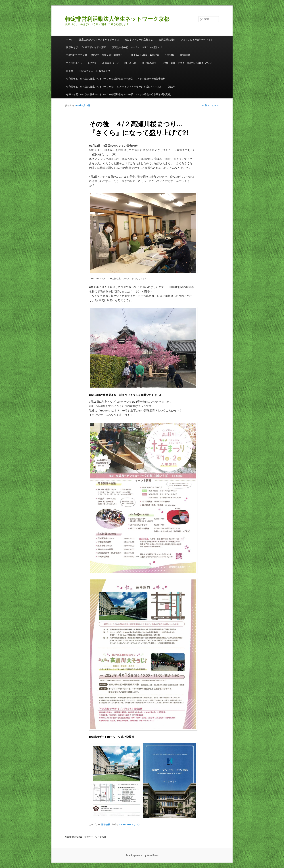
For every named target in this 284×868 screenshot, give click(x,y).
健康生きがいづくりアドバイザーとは (99, 40)
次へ (215, 105)
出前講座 (170, 55)
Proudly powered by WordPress (142, 855)
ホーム (70, 40)
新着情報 (106, 825)
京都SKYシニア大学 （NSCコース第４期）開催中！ (94, 55)
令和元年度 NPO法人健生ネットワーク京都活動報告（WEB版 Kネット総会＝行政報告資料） (117, 79)
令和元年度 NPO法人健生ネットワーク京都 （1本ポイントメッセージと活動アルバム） (114, 87)
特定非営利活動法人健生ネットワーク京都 (117, 19)
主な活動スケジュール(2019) (81, 63)
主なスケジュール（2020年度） (96, 71)
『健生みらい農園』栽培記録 (144, 55)
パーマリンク (133, 825)
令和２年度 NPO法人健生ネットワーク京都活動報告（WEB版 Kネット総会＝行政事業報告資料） (119, 94)
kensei (123, 825)
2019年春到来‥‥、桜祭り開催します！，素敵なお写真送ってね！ (177, 63)
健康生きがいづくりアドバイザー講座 (86, 47)
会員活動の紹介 (167, 40)
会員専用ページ (110, 63)
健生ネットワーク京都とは (139, 40)
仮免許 (171, 87)
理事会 (70, 71)
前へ (205, 105)
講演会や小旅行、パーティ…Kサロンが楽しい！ (137, 47)
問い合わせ (130, 63)
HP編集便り (186, 55)
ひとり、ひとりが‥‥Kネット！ (198, 40)
